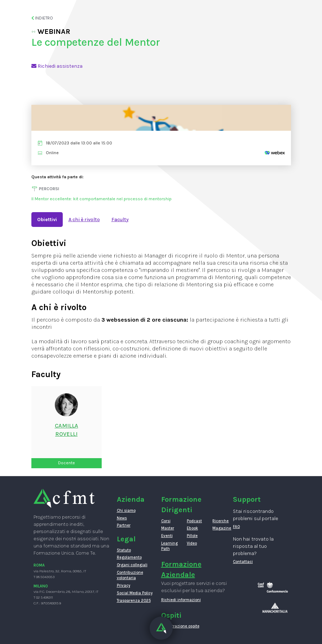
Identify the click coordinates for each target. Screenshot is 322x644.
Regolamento (129, 557)
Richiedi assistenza (57, 66)
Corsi (166, 521)
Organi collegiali (132, 565)
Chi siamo (126, 511)
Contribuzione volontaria (130, 575)
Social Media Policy (135, 593)
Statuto (124, 550)
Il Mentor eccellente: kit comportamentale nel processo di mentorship (102, 199)
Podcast (194, 521)
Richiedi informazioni (181, 600)
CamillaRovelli (67, 430)
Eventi (167, 536)
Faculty (120, 220)
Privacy (123, 585)
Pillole (192, 536)
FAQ (237, 527)
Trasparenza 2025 (134, 601)
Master (168, 528)
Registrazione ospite (180, 626)
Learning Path (169, 546)
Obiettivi (47, 220)
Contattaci (243, 562)
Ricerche (220, 521)
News (122, 518)
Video (192, 543)
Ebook (192, 528)
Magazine (220, 528)
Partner (124, 525)
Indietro (42, 18)
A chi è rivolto (84, 220)
